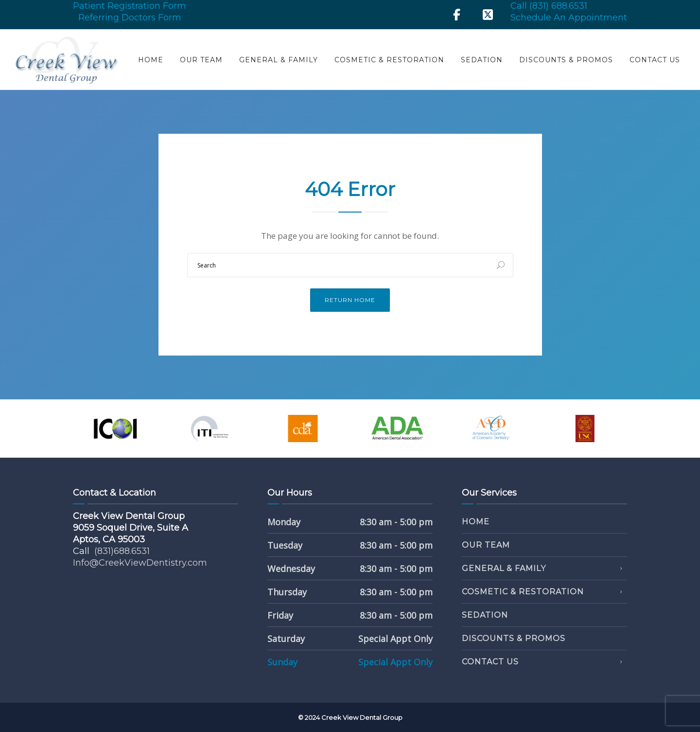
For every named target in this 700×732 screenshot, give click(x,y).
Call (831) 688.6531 (549, 6)
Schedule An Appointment (569, 18)
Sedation (482, 60)
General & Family (279, 60)
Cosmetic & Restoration (389, 60)
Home (151, 60)
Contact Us (655, 60)
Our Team (201, 60)
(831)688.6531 (122, 551)
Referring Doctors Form (130, 18)
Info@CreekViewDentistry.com (140, 563)
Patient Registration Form (130, 6)
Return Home (350, 300)
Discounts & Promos (566, 60)
